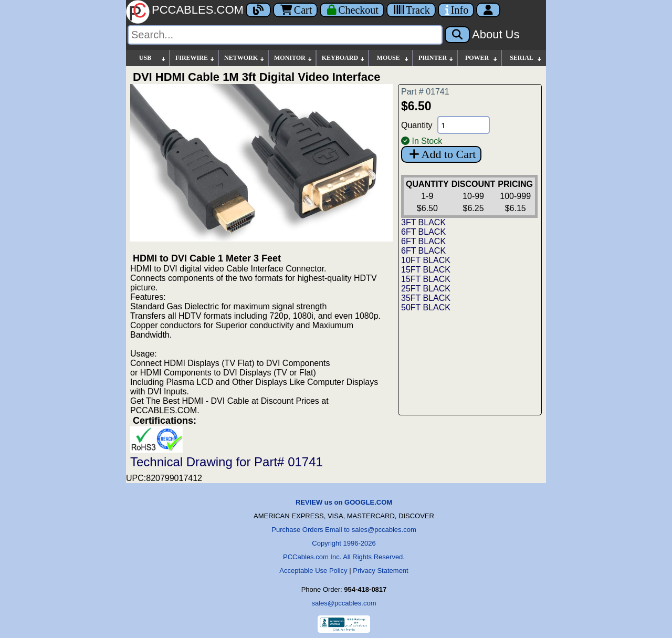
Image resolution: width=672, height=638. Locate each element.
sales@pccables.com (344, 603)
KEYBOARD (344, 58)
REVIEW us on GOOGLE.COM (344, 502)
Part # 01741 (425, 92)
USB (153, 58)
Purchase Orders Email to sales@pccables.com (344, 530)
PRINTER (436, 58)
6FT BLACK (423, 232)
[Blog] (258, 10)
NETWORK (245, 58)
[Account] (488, 10)
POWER (482, 58)
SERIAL (526, 58)
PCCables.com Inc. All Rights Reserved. (344, 557)
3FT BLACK (423, 222)
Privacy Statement (381, 571)
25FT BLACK (426, 289)
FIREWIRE (195, 58)
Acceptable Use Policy (313, 571)
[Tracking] (411, 10)
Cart (295, 10)
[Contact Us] (456, 10)
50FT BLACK (426, 307)
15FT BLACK (426, 270)
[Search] (285, 35)
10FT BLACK (426, 260)
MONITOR (293, 58)
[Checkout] (352, 10)
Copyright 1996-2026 (344, 543)
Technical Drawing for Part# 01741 (227, 462)
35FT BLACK (426, 298)
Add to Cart (441, 154)
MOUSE (393, 58)
